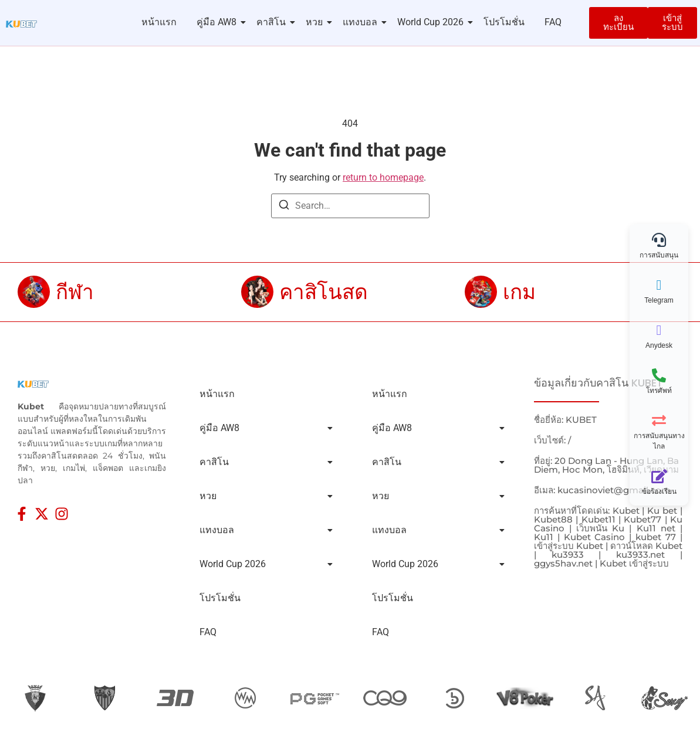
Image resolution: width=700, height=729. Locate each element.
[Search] (284, 207)
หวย (316, 22)
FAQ (553, 22)
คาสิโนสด (324, 292)
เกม (519, 292)
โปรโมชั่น (504, 22)
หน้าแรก (159, 22)
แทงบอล (362, 22)
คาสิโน (273, 22)
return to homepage (383, 177)
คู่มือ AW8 (219, 22)
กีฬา (75, 292)
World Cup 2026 (432, 22)
